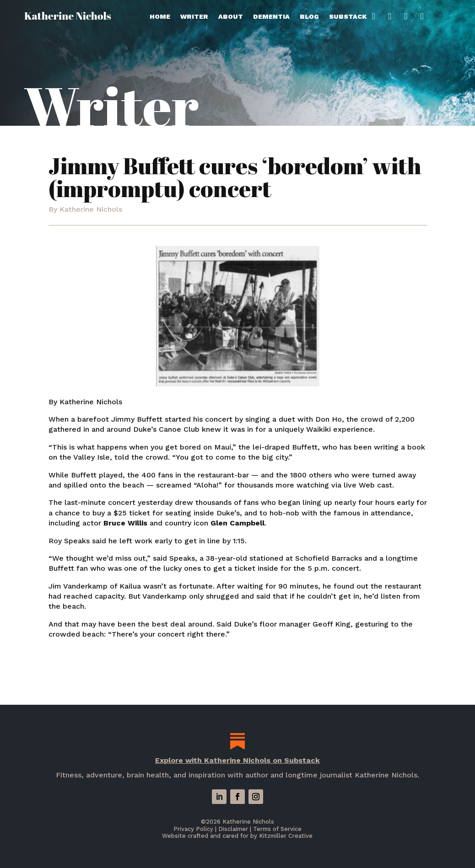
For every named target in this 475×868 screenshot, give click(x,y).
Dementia (271, 17)
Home (160, 17)
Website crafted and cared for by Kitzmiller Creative (237, 836)
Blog (309, 17)
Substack (352, 17)
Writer (194, 17)
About (231, 17)
